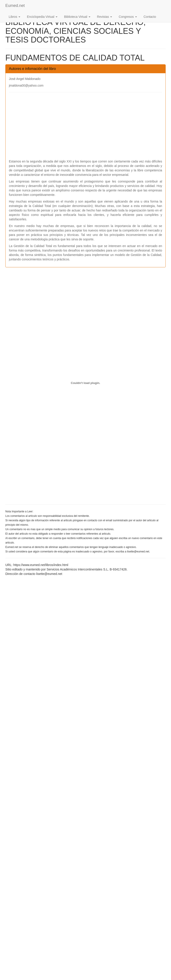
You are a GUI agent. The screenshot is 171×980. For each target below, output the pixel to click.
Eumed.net (15, 6)
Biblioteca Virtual (77, 17)
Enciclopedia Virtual (42, 17)
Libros (14, 17)
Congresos (128, 17)
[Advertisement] (85, 128)
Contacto (150, 17)
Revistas (105, 17)
